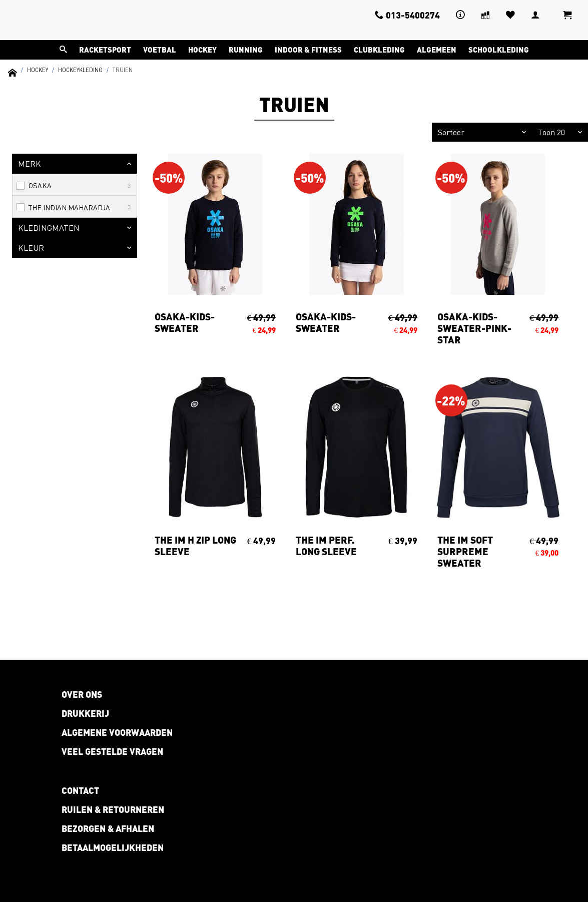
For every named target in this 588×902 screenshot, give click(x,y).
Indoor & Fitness (308, 50)
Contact (80, 790)
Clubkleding (379, 50)
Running (246, 50)
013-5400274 (407, 15)
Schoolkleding (499, 50)
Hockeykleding (80, 70)
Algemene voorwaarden (117, 732)
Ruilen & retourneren (113, 809)
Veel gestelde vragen (112, 751)
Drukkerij (85, 713)
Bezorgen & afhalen (108, 828)
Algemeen (437, 50)
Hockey (202, 50)
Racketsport (105, 50)
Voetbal (160, 50)
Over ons (82, 694)
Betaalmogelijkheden (113, 847)
